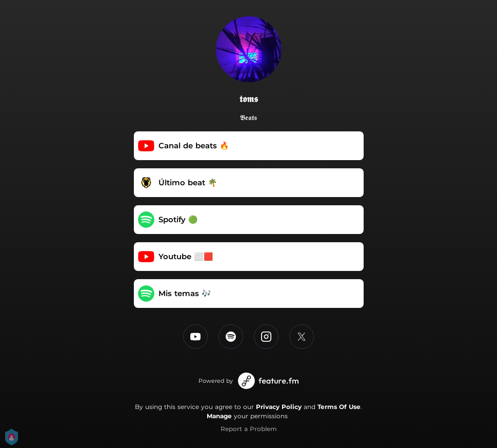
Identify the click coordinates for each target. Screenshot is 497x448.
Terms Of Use (339, 407)
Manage (219, 416)
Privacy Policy (279, 407)
